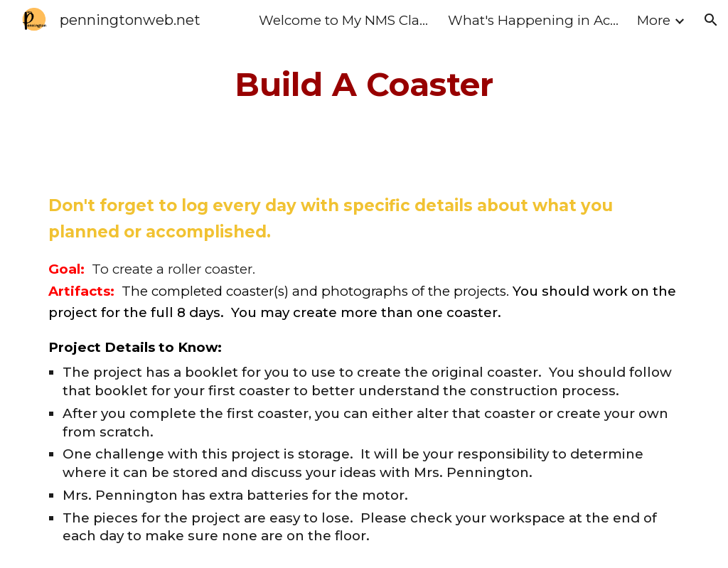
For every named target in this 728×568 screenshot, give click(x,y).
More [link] (654, 20)
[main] (364, 85)
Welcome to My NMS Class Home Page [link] (344, 20)
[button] (711, 20)
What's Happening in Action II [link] (533, 20)
